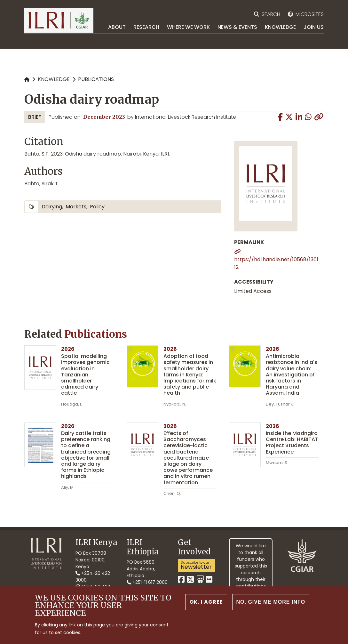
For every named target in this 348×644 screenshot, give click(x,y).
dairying (52, 207)
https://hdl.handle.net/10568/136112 (276, 263)
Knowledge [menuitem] (280, 27)
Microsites (310, 14)
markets (76, 207)
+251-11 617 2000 (147, 582)
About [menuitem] (117, 27)
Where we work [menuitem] (188, 27)
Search (271, 14)
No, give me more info (271, 602)
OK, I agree (206, 602)
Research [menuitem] (146, 27)
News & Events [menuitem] (237, 27)
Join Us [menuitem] (314, 27)
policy (97, 207)
